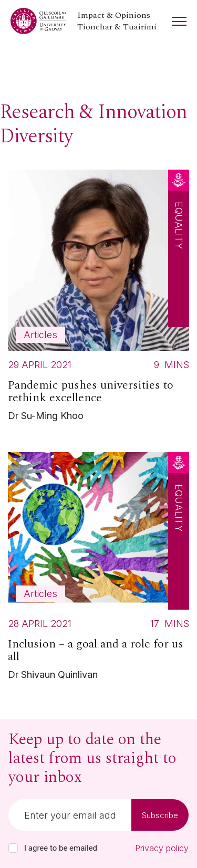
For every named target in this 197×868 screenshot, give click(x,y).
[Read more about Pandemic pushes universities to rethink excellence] (98, 298)
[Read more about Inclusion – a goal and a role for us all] (98, 569)
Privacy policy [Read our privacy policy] (162, 848)
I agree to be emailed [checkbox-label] (61, 848)
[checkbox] (13, 848)
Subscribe (160, 815)
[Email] (70, 815)
